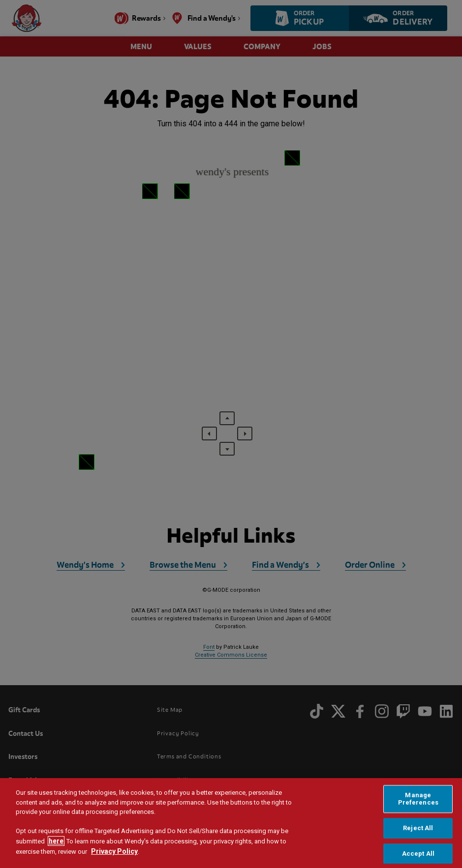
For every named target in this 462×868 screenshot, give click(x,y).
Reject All (418, 828)
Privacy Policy (114, 851)
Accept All (418, 854)
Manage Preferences (418, 799)
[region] (231, 823)
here (56, 841)
